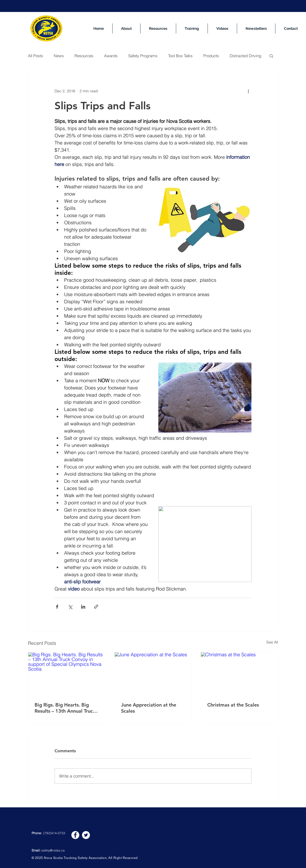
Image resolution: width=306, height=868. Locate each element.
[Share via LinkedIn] (83, 607)
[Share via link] (96, 607)
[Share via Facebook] (57, 607)
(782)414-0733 (54, 833)
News (59, 56)
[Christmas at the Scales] (239, 674)
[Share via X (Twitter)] (70, 607)
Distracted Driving (245, 56)
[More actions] (248, 91)
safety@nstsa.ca (53, 850)
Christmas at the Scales (233, 705)
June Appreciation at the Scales (149, 708)
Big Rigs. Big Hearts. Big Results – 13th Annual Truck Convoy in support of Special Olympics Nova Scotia (66, 708)
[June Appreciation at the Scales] (153, 674)
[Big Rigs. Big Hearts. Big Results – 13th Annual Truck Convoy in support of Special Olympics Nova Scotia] (67, 674)
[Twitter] (86, 835)
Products (211, 56)
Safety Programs (143, 56)
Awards (111, 56)
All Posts (36, 56)
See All (272, 642)
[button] (271, 56)
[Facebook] (75, 835)
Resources (84, 56)
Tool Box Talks (180, 56)
